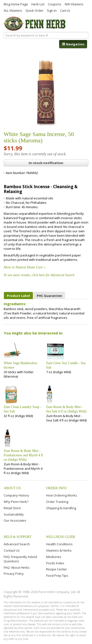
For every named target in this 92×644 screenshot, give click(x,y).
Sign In (52, 10)
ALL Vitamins (13, 10)
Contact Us (12, 550)
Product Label (18, 296)
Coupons (55, 4)
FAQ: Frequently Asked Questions (20, 559)
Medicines (54, 557)
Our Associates (15, 520)
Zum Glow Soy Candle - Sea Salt (66, 365)
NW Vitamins (74, 4)
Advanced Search (17, 544)
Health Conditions (59, 544)
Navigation (73, 44)
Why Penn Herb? (16, 502)
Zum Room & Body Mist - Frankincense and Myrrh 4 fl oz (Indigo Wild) (23, 455)
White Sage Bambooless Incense (20, 365)
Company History (16, 495)
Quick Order (34, 10)
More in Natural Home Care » (25, 267)
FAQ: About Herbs (17, 567)
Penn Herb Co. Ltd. (35, 24)
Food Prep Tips (57, 576)
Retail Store (12, 508)
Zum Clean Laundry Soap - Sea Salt (22, 409)
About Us (12, 488)
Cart (65, 10)
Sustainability (14, 514)
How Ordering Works (62, 495)
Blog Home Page (16, 4)
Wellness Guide (61, 537)
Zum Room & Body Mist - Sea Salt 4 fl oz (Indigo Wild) (66, 409)
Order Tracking (57, 502)
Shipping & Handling (61, 508)
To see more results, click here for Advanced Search (39, 275)
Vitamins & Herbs (59, 550)
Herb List (38, 4)
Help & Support (18, 537)
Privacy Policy (14, 574)
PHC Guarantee (49, 296)
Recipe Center (57, 569)
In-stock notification (46, 163)
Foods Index (55, 563)
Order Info (56, 488)
